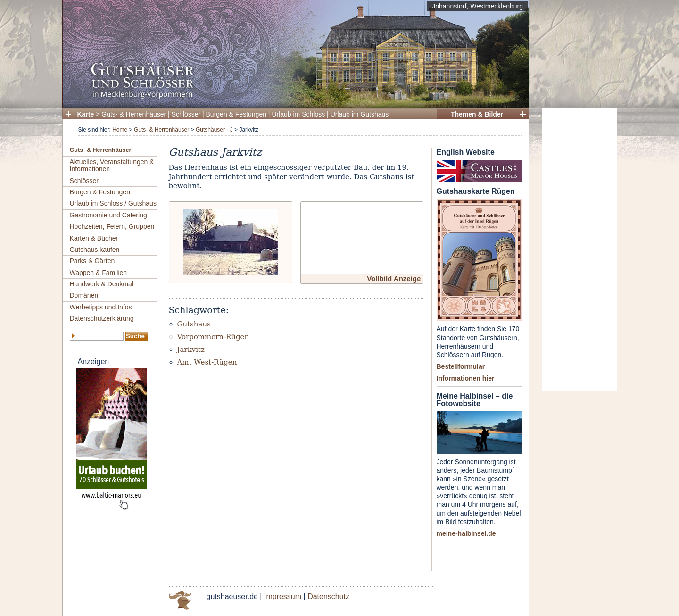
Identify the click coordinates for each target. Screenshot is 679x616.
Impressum (283, 596)
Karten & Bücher (94, 238)
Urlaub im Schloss (298, 114)
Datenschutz (328, 596)
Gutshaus (194, 324)
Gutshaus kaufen (95, 250)
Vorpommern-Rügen (213, 337)
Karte (86, 114)
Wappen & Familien (99, 273)
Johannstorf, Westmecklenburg (477, 6)
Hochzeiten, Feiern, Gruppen (112, 226)
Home (120, 130)
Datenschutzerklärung (102, 318)
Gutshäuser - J (214, 130)
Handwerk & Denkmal (102, 284)
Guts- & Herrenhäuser (134, 114)
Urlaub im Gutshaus (360, 114)
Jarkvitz (191, 350)
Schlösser (186, 114)
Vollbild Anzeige (394, 279)
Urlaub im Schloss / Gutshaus (113, 203)
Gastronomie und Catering (108, 215)
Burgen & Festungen (236, 114)
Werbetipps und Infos (101, 307)
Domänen (84, 295)
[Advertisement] (580, 250)
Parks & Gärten (92, 261)
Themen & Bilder (477, 114)
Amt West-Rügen (207, 362)
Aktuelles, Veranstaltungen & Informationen (112, 165)
